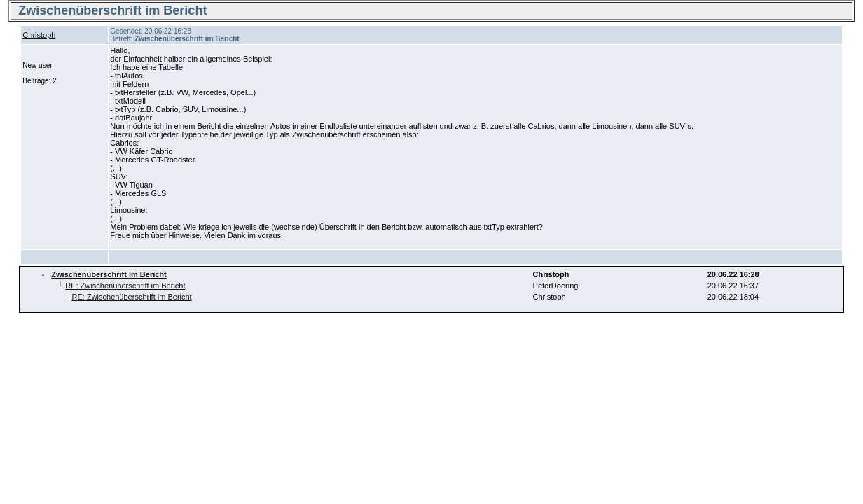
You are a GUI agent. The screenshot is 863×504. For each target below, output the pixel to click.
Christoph (39, 35)
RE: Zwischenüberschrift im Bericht (125, 286)
